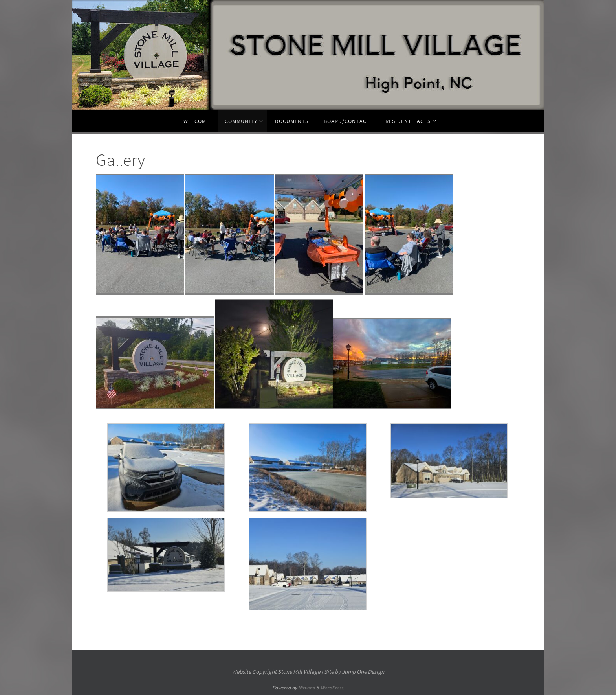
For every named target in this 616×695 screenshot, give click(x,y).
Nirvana (307, 688)
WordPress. (332, 688)
